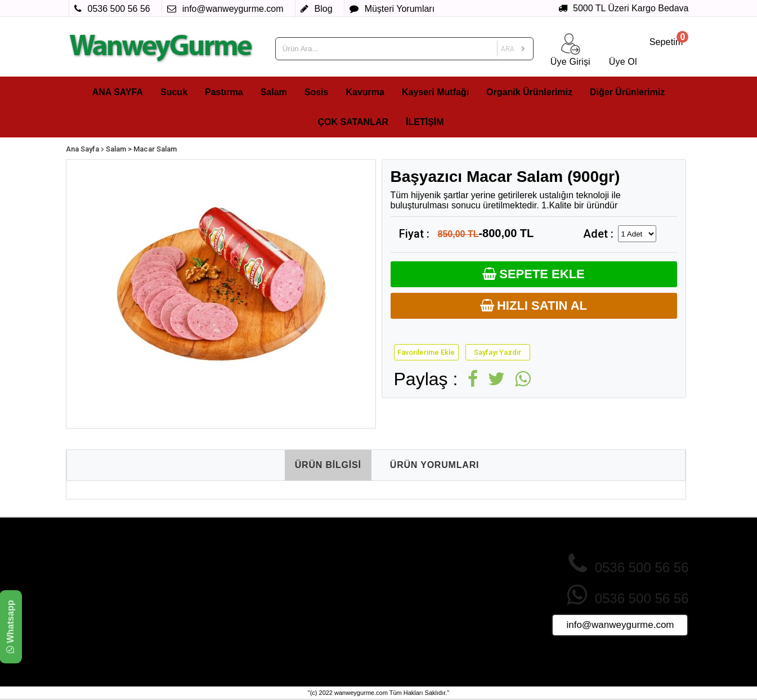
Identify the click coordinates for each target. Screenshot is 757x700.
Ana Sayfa (82, 149)
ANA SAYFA (118, 92)
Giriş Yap (397, 578)
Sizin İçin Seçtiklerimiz (317, 610)
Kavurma (365, 92)
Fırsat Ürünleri (303, 599)
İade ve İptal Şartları (209, 588)
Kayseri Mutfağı (435, 92)
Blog (389, 631)
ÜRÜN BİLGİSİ (328, 465)
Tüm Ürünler (299, 621)
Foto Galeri (297, 631)
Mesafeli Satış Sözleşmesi (220, 599)
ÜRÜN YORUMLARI (435, 465)
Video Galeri (299, 642)
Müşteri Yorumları (411, 599)
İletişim (393, 621)
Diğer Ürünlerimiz (627, 92)
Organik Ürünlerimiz (529, 92)
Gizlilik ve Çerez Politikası (219, 578)
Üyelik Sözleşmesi (206, 621)
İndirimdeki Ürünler (311, 578)
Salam (274, 92)
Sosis (317, 92)
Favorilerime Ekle (426, 352)
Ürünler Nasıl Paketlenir (422, 610)
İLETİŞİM (425, 122)
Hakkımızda (195, 567)
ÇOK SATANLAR (353, 122)
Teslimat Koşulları (205, 610)
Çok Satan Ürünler (310, 567)
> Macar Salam (152, 149)
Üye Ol (393, 567)
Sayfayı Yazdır (498, 352)
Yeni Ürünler (299, 588)
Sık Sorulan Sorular (415, 588)
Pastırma (224, 92)
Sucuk (174, 92)
